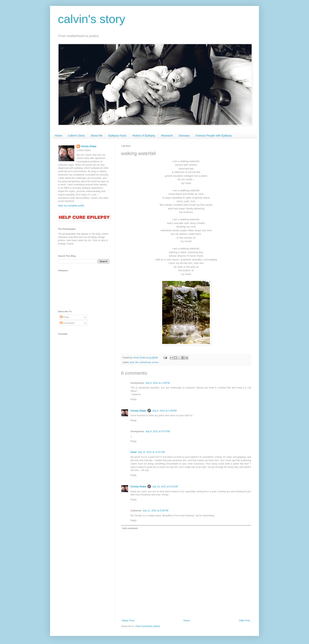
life (137, 362)
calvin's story (92, 19)
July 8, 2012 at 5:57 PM (157, 431)
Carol (134, 452)
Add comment (130, 528)
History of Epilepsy (144, 136)
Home (58, 136)
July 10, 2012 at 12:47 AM (151, 452)
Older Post (244, 621)
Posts (65, 317)
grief (132, 362)
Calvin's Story (76, 136)
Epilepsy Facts (117, 136)
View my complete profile (71, 206)
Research (167, 136)
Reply (134, 399)
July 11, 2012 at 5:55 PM (155, 511)
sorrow (155, 362)
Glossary (184, 136)
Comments (67, 323)
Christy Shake (138, 411)
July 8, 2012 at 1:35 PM (157, 383)
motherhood (145, 362)
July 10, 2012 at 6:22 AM (165, 487)
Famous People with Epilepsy (214, 136)
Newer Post (128, 621)
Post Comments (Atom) (148, 626)
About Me (97, 136)
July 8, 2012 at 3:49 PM (164, 411)
